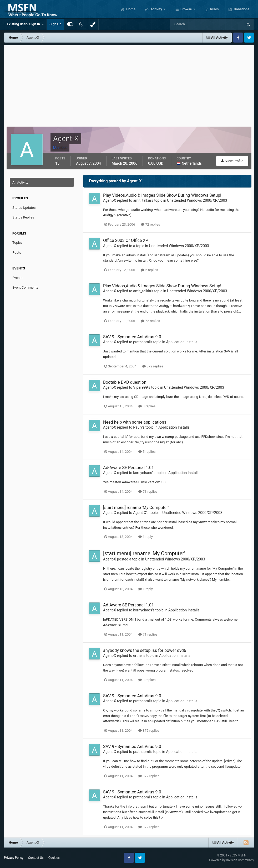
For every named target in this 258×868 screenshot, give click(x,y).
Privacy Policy (14, 858)
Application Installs (182, 342)
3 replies (147, 680)
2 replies (150, 270)
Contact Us (36, 858)
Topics (17, 243)
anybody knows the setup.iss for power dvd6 (145, 650)
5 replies (147, 452)
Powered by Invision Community (232, 860)
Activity (156, 9)
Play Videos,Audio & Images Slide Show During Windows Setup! (162, 195)
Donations (241, 9)
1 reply (146, 537)
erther (138, 656)
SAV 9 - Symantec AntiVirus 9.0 (132, 337)
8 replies (147, 406)
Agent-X (110, 200)
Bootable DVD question (125, 382)
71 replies (148, 492)
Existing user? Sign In (25, 24)
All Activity (20, 182)
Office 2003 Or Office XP (126, 240)
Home (130, 9)
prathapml (141, 342)
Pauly (138, 427)
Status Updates (24, 208)
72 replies (150, 224)
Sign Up (55, 24)
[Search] (191, 24)
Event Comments (25, 287)
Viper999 (140, 387)
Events (17, 278)
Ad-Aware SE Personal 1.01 (128, 468)
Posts (17, 253)
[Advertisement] (129, 85)
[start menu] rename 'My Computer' (136, 508)
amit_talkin (142, 200)
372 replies (153, 366)
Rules (214, 9)
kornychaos (143, 473)
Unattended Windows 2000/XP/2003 (197, 200)
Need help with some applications (135, 422)
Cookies (54, 858)
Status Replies (23, 217)
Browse (186, 9)
